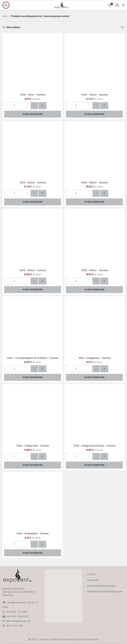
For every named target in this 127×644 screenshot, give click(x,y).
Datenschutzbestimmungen (101, 586)
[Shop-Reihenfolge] (122, 27)
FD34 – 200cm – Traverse (33, 183)
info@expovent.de (21, 621)
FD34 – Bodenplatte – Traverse (33, 533)
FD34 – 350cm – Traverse (33, 270)
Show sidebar (13, 27)
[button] (63, 596)
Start (5, 16)
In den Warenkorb (33, 114)
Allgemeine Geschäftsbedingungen (105, 591)
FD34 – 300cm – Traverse (95, 183)
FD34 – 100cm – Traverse (95, 95)
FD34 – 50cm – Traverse (33, 95)
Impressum (93, 580)
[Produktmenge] (16, 106)
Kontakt (91, 574)
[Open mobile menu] (6, 5)
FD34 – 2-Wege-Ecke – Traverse (95, 358)
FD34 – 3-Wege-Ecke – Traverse (33, 446)
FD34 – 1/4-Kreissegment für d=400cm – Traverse (33, 358)
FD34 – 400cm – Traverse (95, 270)
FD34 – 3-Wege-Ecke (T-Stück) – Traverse (95, 446)
